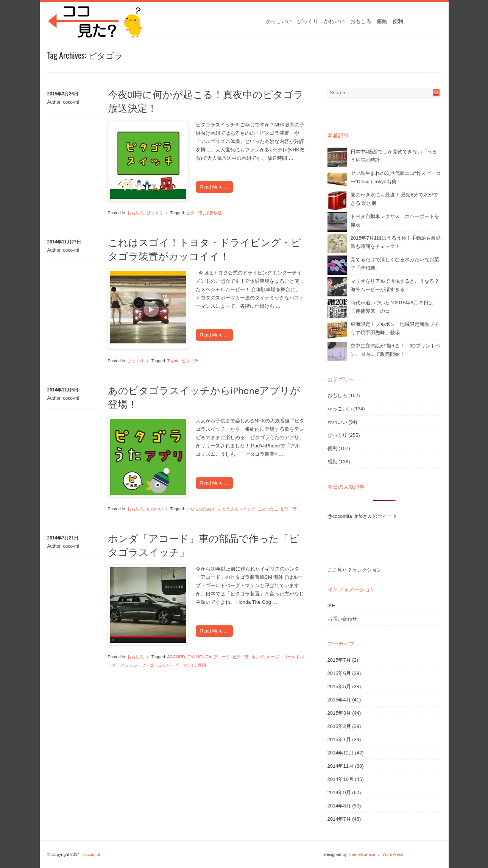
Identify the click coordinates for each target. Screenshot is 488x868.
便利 (398, 21)
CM (191, 657)
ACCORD (176, 657)
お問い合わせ (342, 619)
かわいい (334, 21)
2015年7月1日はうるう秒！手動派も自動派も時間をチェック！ (396, 242)
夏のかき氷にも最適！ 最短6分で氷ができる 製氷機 (394, 199)
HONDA (204, 657)
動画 (202, 665)
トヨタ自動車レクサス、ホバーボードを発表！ (395, 221)
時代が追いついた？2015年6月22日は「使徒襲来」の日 (392, 307)
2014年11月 (341, 766)
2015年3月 (339, 713)
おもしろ (361, 21)
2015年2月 (339, 726)
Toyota (173, 361)
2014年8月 (339, 806)
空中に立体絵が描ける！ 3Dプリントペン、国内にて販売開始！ (396, 350)
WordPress (393, 854)
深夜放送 (214, 213)
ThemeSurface (362, 854)
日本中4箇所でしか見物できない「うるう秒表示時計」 (394, 156)
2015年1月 (339, 739)
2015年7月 (339, 660)
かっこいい (279, 21)
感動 (382, 21)
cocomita (92, 854)
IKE (331, 605)
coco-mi (71, 102)
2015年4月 (339, 700)
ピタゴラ (195, 213)
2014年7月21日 (63, 538)
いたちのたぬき (201, 509)
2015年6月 (339, 673)
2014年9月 (339, 792)
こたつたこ (268, 509)
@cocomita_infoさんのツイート (362, 516)
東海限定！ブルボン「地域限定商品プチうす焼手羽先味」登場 (395, 328)
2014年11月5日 (63, 390)
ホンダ (258, 657)
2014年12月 (341, 753)
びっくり (308, 21)
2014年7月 (339, 819)
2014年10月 (341, 779)
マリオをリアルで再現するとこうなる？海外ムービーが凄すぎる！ (395, 285)
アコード (222, 657)
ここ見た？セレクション (355, 570)
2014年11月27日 (64, 242)
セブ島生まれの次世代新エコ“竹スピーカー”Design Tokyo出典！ (396, 177)
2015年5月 (339, 686)
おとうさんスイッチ (236, 509)
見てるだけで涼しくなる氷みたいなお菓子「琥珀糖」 (395, 264)
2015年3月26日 (63, 94)
